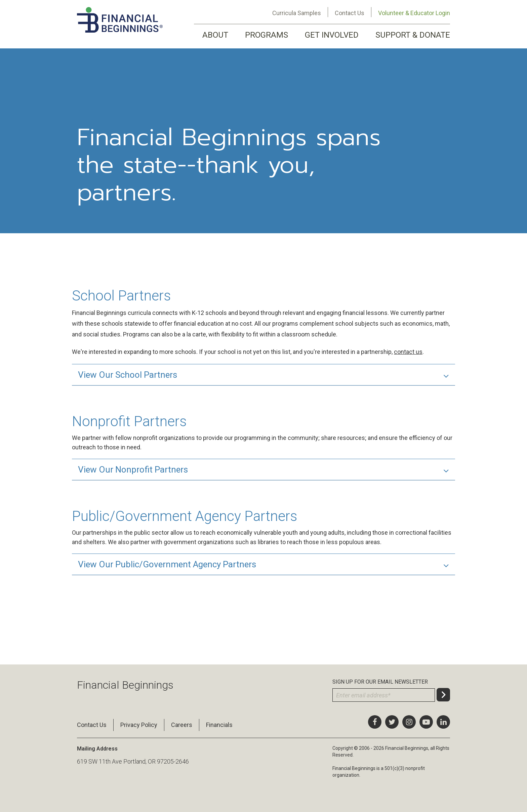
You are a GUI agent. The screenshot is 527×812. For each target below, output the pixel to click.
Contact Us (350, 13)
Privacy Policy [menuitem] (139, 725)
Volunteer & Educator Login (414, 13)
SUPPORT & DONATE (413, 35)
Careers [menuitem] (182, 725)
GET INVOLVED (332, 35)
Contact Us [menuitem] (92, 725)
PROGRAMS (267, 35)
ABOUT (215, 35)
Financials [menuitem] (219, 725)
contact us (408, 352)
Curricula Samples (297, 13)
